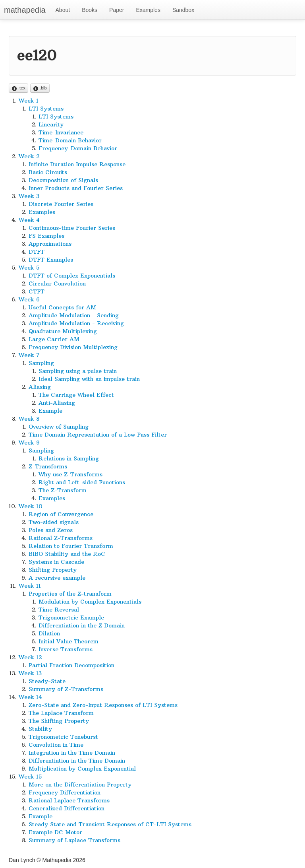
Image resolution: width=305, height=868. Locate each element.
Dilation (49, 633)
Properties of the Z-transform (70, 594)
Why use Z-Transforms (70, 474)
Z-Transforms (48, 466)
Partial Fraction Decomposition (71, 665)
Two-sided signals (54, 522)
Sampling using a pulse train (78, 371)
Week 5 (29, 268)
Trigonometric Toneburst (63, 737)
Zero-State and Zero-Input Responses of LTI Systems (103, 705)
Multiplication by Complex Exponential (82, 769)
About (63, 10)
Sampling (41, 363)
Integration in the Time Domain (72, 753)
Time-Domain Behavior (70, 140)
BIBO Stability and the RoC (67, 554)
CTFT (37, 291)
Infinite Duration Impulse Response (77, 164)
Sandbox (183, 10)
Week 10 (31, 506)
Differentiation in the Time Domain (77, 761)
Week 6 (29, 299)
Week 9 (29, 443)
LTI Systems (46, 109)
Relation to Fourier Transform (71, 546)
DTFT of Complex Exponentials (72, 276)
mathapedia (25, 10)
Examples (148, 10)
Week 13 (30, 673)
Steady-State (47, 681)
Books (90, 10)
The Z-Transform (63, 490)
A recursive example (57, 578)
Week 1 (29, 101)
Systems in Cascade (56, 562)
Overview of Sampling (59, 427)
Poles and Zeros (51, 530)
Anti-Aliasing (57, 403)
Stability (40, 729)
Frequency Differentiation (65, 792)
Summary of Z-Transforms (66, 689)
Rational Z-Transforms (61, 538)
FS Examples (46, 236)
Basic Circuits (48, 172)
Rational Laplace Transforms (69, 800)
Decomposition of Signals (63, 180)
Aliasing (40, 387)
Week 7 (29, 355)
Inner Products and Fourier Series (76, 188)
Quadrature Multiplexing (63, 331)
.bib (40, 88)
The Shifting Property (59, 721)
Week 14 (30, 697)
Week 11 (30, 586)
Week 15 (30, 777)
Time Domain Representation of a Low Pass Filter (98, 435)
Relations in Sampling (69, 458)
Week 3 (29, 196)
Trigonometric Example (71, 618)
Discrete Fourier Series (61, 204)
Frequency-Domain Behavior (78, 148)
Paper (117, 10)
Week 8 (29, 419)
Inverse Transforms (66, 649)
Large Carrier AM (54, 339)
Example (50, 411)
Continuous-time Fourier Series (72, 228)
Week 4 (29, 220)
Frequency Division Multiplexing (73, 347)
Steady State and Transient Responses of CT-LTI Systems (110, 824)
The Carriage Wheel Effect (76, 395)
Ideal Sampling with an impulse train (89, 379)
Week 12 (30, 657)
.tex (18, 88)
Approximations (50, 244)
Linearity (51, 124)
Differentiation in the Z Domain (82, 625)
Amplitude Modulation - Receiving (76, 323)
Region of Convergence (61, 514)
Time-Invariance (61, 132)
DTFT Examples (51, 260)
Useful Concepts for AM (62, 307)
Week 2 (29, 156)
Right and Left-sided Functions (82, 482)
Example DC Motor (55, 832)
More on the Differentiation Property (80, 785)
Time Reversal (59, 610)
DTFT (37, 252)
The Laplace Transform (61, 713)
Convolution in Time (56, 745)
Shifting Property (53, 570)
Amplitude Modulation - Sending (74, 315)
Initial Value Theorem (69, 641)
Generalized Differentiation (67, 808)
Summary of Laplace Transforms (74, 840)
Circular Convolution (57, 284)
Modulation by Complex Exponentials (90, 602)
